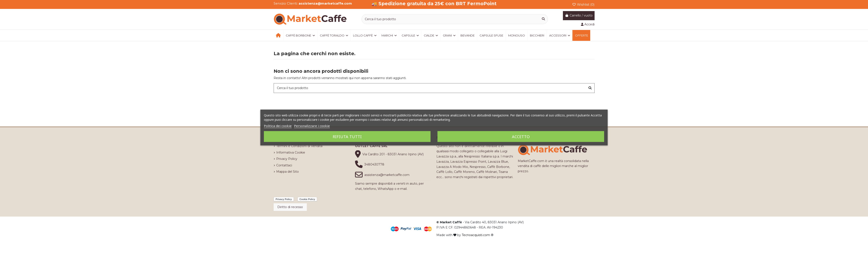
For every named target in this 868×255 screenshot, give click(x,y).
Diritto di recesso (290, 207)
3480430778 (374, 164)
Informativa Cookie (291, 152)
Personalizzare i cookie (312, 126)
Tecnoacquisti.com (476, 235)
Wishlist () (583, 4)
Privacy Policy (287, 159)
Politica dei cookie (278, 126)
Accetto (521, 137)
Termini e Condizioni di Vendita (299, 146)
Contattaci (284, 165)
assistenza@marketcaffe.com (387, 175)
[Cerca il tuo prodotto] (543, 19)
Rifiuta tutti (347, 137)
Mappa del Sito (288, 172)
